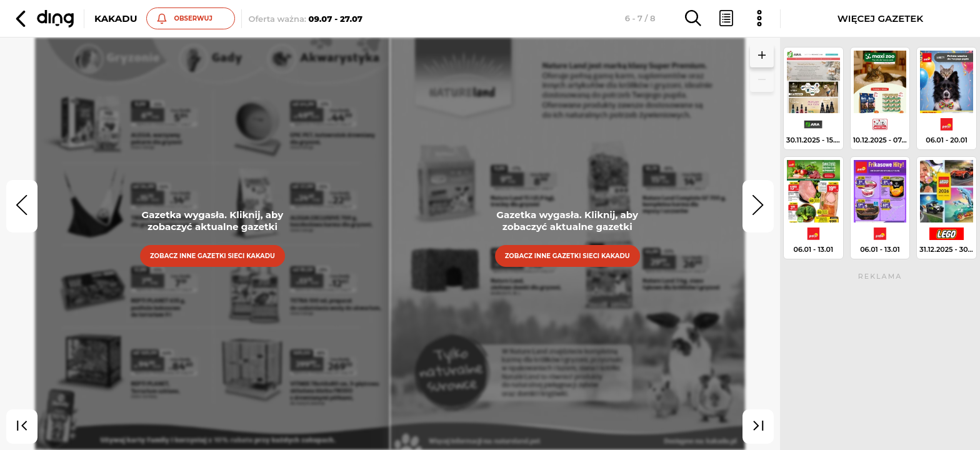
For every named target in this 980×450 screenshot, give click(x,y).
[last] (758, 427)
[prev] (22, 206)
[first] (22, 427)
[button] (43, 19)
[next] (758, 206)
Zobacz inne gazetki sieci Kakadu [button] (212, 256)
